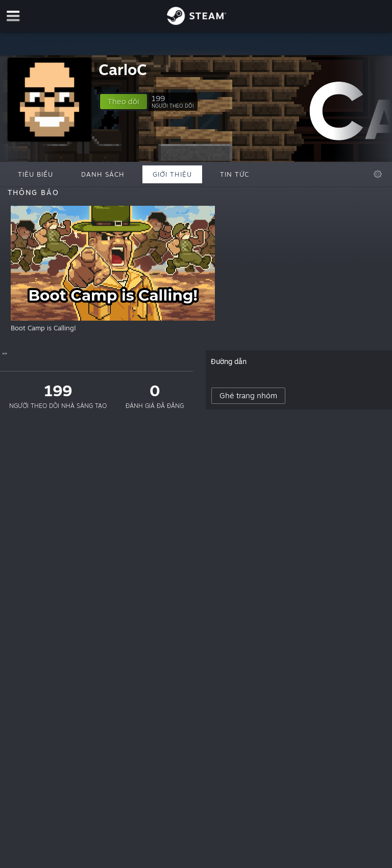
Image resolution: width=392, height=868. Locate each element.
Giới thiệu (172, 174)
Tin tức (235, 174)
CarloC (123, 69)
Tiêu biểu (35, 174)
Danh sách (103, 174)
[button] (124, 102)
